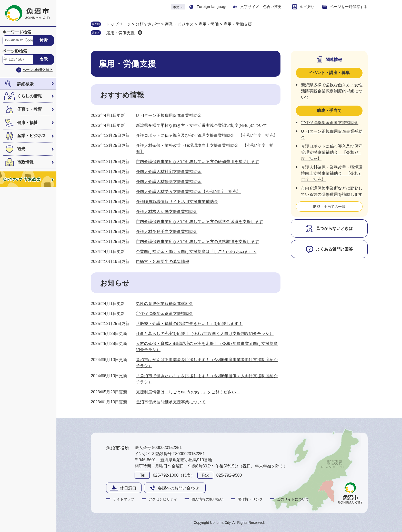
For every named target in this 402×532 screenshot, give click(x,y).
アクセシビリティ (163, 499)
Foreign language (212, 7)
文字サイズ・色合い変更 (261, 7)
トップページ (118, 24)
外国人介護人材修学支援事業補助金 (169, 182)
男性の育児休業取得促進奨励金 (165, 304)
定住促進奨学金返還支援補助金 (165, 314)
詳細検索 (25, 84)
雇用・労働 (208, 24)
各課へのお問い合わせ (178, 488)
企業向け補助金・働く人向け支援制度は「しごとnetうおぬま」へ (196, 252)
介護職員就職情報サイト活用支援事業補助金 (177, 202)
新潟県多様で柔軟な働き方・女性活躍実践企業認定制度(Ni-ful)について (202, 125)
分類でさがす (148, 24)
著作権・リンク (250, 499)
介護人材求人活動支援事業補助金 (167, 212)
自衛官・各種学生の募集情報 (163, 262)
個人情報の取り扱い (207, 499)
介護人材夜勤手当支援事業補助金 (167, 232)
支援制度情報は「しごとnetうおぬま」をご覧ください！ (188, 392)
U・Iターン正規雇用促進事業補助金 (169, 115)
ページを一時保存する (349, 7)
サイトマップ (124, 499)
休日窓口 (128, 488)
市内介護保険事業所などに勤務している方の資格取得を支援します (197, 242)
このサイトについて (293, 499)
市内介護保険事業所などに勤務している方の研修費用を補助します (197, 162)
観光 (21, 149)
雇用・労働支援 (120, 33)
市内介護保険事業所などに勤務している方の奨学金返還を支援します (199, 222)
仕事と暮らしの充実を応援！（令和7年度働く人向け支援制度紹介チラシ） (205, 334)
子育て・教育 (29, 109)
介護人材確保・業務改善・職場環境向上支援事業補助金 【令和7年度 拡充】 (332, 173)
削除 (140, 33)
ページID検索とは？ (38, 70)
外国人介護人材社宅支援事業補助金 (169, 172)
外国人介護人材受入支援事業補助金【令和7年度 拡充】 (188, 192)
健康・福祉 (27, 123)
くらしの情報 (29, 96)
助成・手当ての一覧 (329, 207)
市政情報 (25, 162)
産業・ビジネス (32, 136)
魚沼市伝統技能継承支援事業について (171, 402)
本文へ (178, 7)
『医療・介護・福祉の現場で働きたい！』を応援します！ (189, 324)
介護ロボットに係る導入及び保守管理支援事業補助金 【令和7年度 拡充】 (207, 135)
